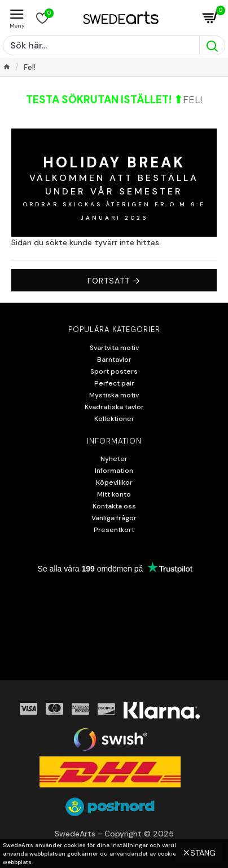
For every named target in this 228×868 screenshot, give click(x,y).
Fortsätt (109, 281)
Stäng (203, 853)
